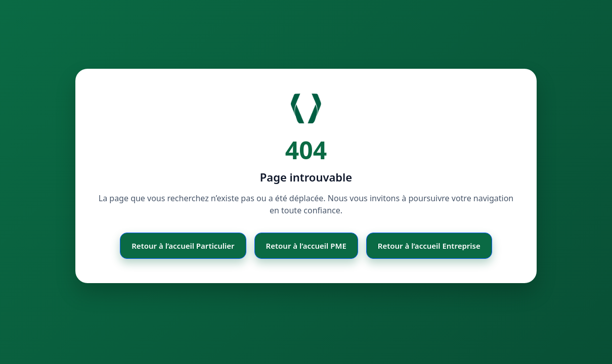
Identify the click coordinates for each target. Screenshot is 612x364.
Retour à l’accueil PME (306, 246)
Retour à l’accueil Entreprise (429, 246)
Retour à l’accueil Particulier (183, 246)
